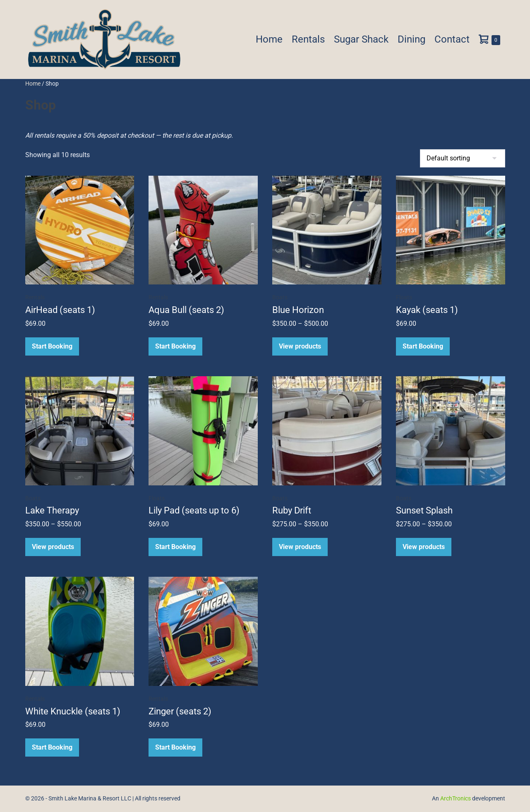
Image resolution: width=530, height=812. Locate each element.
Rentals (308, 39)
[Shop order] (463, 158)
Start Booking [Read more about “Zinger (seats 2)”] (175, 747)
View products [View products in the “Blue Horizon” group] (300, 346)
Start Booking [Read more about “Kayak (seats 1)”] (423, 346)
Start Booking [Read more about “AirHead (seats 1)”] (52, 346)
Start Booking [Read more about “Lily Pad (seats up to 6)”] (175, 547)
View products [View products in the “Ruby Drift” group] (300, 547)
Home (269, 39)
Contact (452, 39)
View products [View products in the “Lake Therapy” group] (53, 547)
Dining (411, 39)
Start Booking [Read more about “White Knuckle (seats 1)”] (52, 747)
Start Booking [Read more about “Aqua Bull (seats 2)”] (175, 346)
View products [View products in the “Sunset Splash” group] (424, 547)
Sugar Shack (361, 39)
